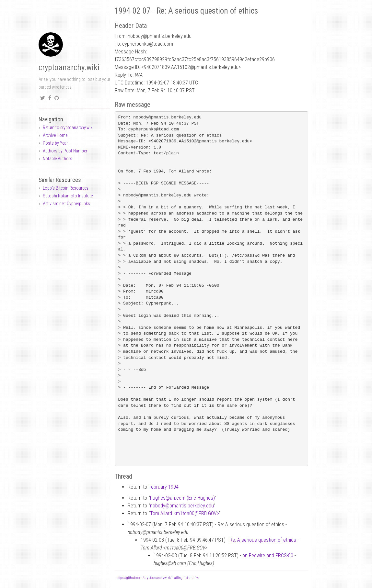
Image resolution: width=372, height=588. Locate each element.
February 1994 (163, 487)
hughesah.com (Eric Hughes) (182, 498)
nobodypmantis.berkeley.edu (182, 506)
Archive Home (55, 135)
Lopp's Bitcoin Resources (66, 188)
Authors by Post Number (65, 151)
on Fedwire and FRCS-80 (268, 555)
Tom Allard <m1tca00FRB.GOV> (185, 513)
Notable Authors (58, 159)
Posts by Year (55, 143)
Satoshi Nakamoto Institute (68, 196)
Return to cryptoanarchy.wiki (68, 128)
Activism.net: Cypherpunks (66, 204)
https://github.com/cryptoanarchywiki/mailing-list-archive (158, 578)
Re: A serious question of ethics (263, 540)
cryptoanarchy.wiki (69, 67)
